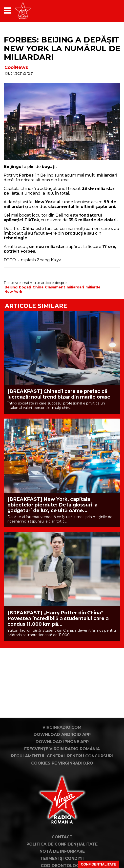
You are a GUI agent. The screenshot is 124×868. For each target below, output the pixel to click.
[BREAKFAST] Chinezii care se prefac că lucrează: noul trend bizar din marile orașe (59, 394)
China (38, 287)
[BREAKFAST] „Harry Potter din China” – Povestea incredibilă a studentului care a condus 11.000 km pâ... (58, 618)
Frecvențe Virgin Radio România (62, 749)
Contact (62, 837)
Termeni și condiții (62, 858)
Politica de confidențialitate (62, 844)
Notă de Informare (62, 851)
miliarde (93, 287)
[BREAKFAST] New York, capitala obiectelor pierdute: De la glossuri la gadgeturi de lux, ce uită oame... (52, 505)
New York (13, 292)
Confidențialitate (98, 864)
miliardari (75, 287)
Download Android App (62, 735)
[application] (108, 10)
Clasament (55, 287)
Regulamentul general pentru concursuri (62, 756)
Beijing (11, 287)
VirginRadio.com (62, 727)
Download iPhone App (62, 742)
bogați (25, 287)
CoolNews (16, 67)
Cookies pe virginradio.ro (62, 763)
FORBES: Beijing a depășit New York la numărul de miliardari (62, 48)
